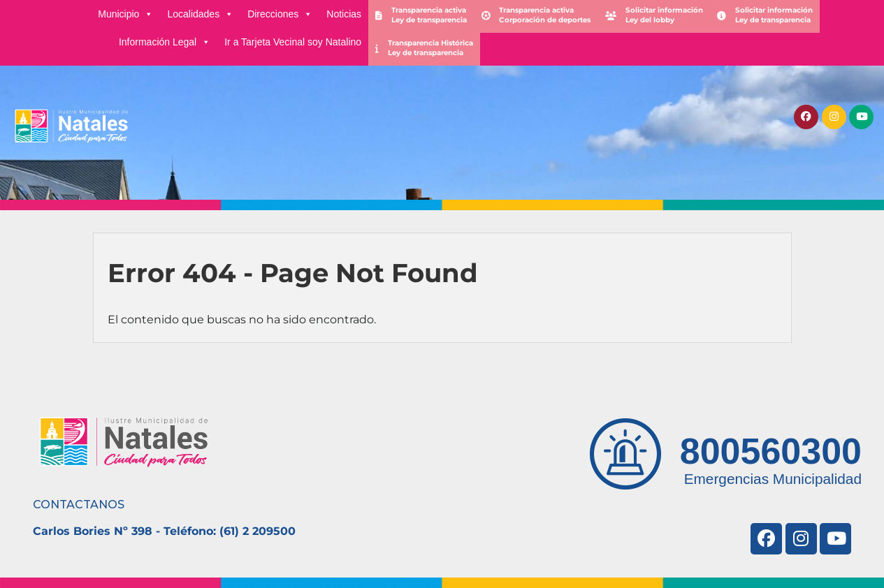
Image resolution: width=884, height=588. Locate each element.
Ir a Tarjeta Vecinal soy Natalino (293, 42)
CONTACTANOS (79, 505)
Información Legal (165, 42)
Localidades (200, 14)
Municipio (125, 14)
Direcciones (280, 14)
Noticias (344, 14)
